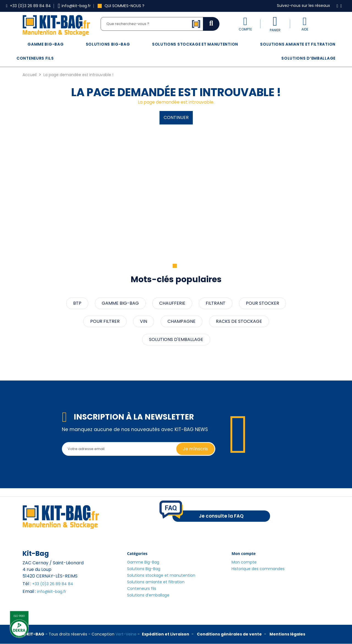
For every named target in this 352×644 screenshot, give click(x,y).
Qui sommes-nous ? (121, 6)
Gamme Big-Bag (46, 44)
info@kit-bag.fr (52, 592)
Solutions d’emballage (308, 58)
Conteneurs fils (35, 58)
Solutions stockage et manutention (195, 44)
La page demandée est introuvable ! (78, 75)
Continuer (176, 117)
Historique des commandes (258, 569)
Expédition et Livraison (166, 634)
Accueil (30, 75)
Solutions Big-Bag (108, 44)
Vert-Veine (126, 634)
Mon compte (244, 562)
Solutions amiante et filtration (298, 44)
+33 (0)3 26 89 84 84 (53, 584)
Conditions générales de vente (229, 634)
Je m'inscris (195, 449)
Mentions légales (287, 634)
